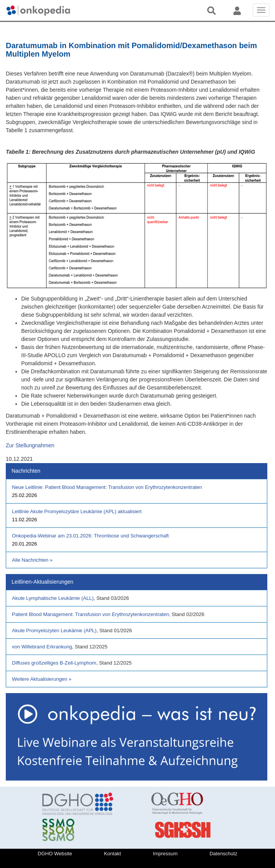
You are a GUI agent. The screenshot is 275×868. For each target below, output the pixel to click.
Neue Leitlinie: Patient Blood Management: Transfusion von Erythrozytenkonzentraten (107, 487)
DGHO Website (55, 854)
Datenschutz (223, 854)
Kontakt (112, 854)
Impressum (165, 854)
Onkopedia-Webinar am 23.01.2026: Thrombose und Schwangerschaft (90, 536)
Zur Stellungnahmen (30, 445)
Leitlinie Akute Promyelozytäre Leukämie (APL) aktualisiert (77, 511)
